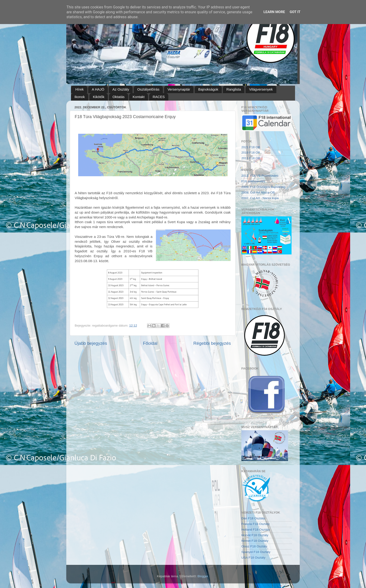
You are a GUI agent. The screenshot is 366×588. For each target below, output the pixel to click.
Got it (295, 12)
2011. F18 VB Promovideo (260, 176)
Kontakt (139, 97)
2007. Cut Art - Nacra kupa (260, 198)
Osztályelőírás (148, 89)
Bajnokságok (208, 89)
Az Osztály (121, 89)
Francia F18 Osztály (255, 524)
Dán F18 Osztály (253, 518)
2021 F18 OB (251, 147)
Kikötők (99, 97)
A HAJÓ (98, 89)
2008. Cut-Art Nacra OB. (259, 192)
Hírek (80, 89)
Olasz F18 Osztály (254, 546)
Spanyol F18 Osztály (256, 552)
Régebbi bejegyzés (212, 343)
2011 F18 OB (251, 158)
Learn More (274, 12)
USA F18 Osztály (253, 558)
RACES (159, 97)
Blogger (203, 576)
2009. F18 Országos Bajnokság (263, 187)
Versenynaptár (179, 89)
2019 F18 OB (251, 153)
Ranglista (234, 89)
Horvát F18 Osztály (255, 535)
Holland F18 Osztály (256, 530)
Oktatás (119, 97)
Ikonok (80, 97)
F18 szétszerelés (253, 181)
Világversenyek (261, 89)
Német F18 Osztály (255, 541)
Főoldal (150, 343)
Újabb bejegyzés (91, 343)
